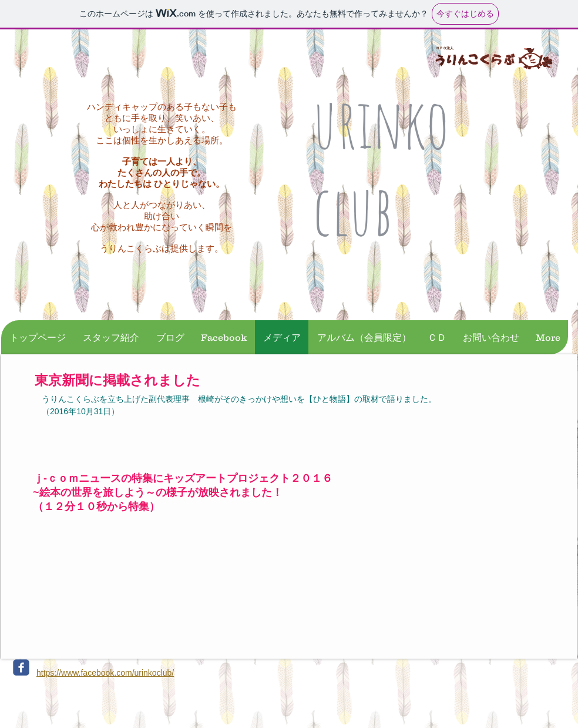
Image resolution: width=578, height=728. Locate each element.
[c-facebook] (21, 667)
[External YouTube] (153, 590)
